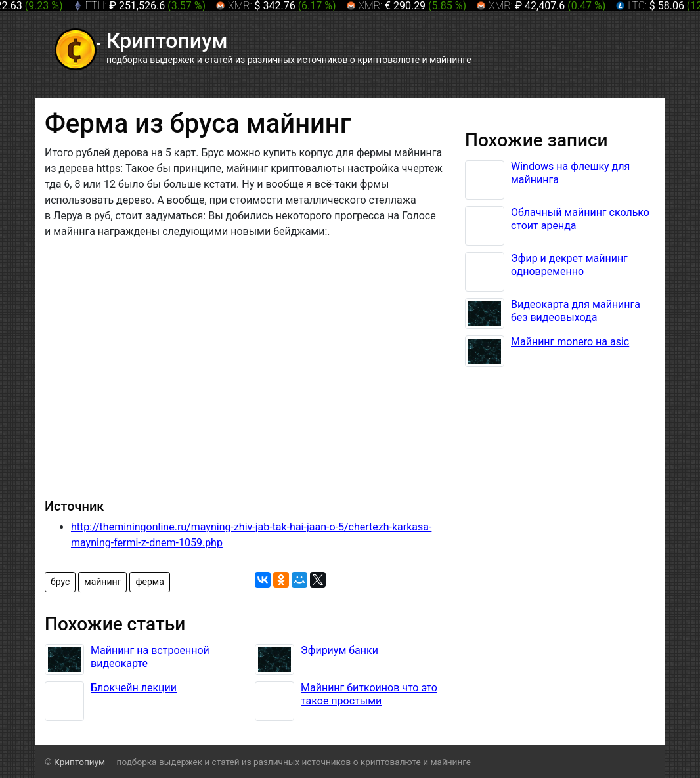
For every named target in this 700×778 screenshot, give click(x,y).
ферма (149, 582)
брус (60, 582)
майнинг (102, 582)
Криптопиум (79, 762)
